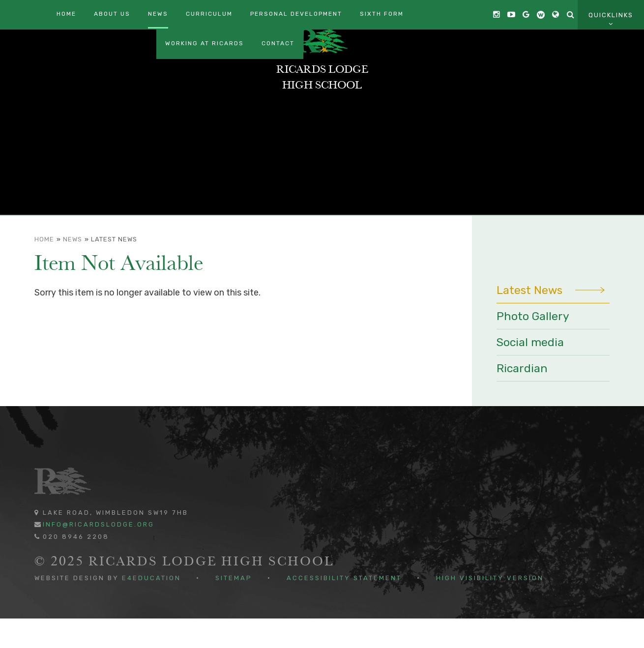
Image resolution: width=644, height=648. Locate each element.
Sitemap (234, 607)
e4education (151, 607)
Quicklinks (611, 19)
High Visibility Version (490, 607)
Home (44, 269)
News (73, 269)
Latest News (114, 269)
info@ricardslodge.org (99, 554)
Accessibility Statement (344, 607)
